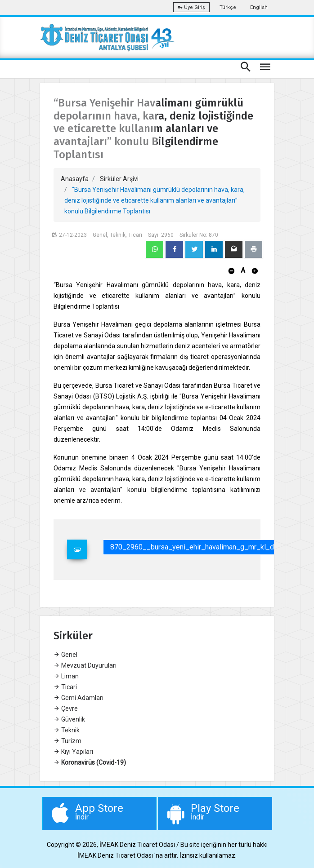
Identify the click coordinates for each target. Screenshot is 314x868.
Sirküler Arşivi (119, 179)
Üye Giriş (191, 7)
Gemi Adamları (78, 698)
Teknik (67, 730)
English (259, 7)
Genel (65, 655)
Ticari (65, 687)
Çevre (66, 709)
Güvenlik (69, 719)
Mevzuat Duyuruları (85, 665)
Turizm (67, 741)
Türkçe (228, 7)
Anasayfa (75, 179)
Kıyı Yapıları (73, 752)
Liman (66, 676)
